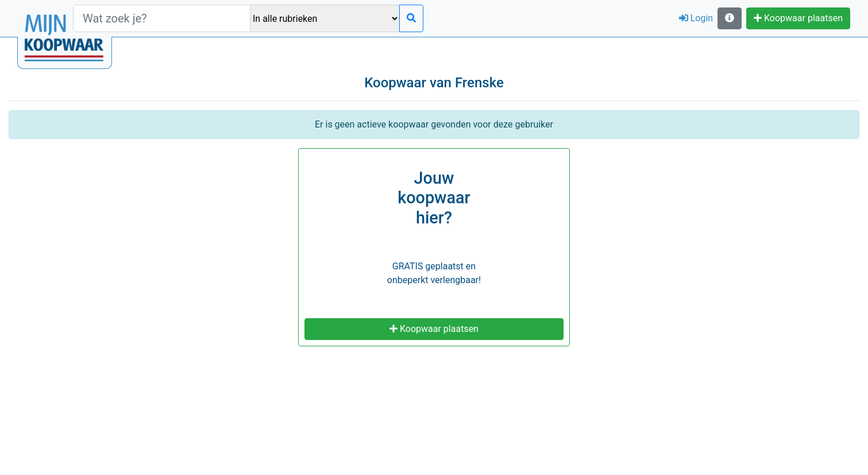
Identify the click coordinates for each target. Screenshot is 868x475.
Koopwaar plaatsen (798, 18)
